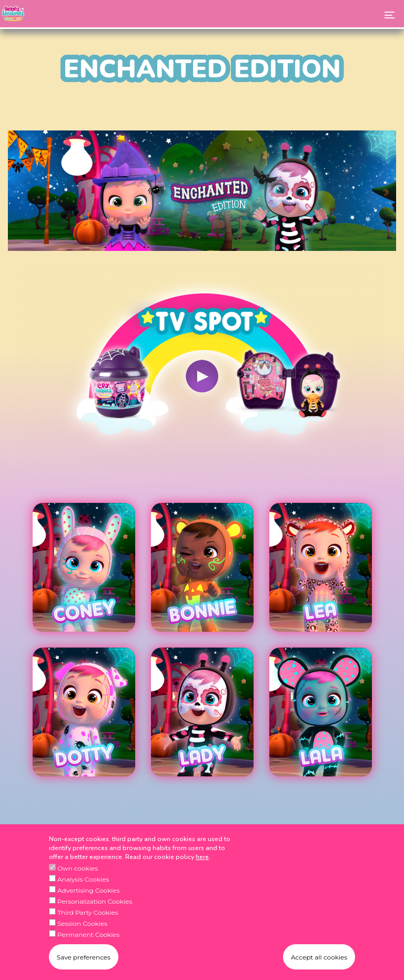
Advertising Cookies (89, 904)
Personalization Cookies (95, 915)
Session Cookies (82, 937)
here (202, 871)
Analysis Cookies (83, 893)
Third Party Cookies (88, 926)
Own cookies (78, 882)
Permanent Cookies (89, 948)
